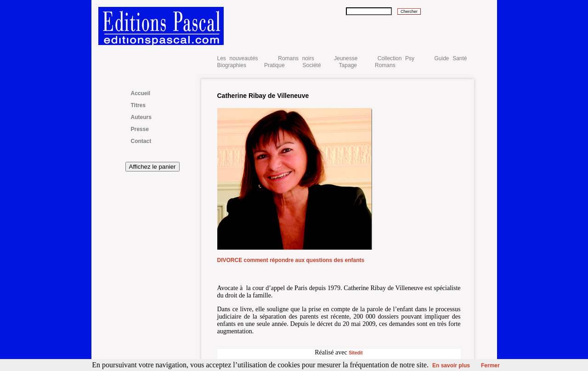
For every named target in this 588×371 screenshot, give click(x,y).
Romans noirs (296, 58)
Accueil (141, 93)
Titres (138, 105)
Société (312, 65)
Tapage (348, 65)
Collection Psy (396, 58)
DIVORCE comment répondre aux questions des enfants (291, 260)
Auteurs (141, 117)
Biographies (232, 65)
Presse (140, 129)
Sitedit (356, 353)
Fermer (490, 365)
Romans (385, 65)
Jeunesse (346, 58)
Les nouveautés (240, 58)
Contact (141, 141)
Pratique (274, 65)
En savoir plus (451, 365)
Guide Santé (450, 58)
